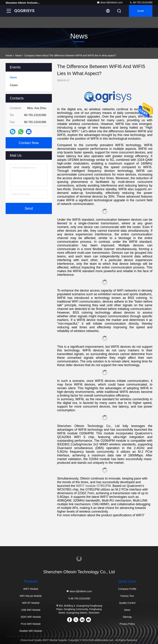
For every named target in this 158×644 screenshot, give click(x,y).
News (18, 55)
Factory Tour (127, 596)
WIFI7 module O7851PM (93, 486)
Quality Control (127, 603)
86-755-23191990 (141, 2)
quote (141, 11)
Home (9, 55)
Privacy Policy (127, 624)
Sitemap (127, 617)
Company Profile (127, 589)
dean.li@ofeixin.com (110, 2)
